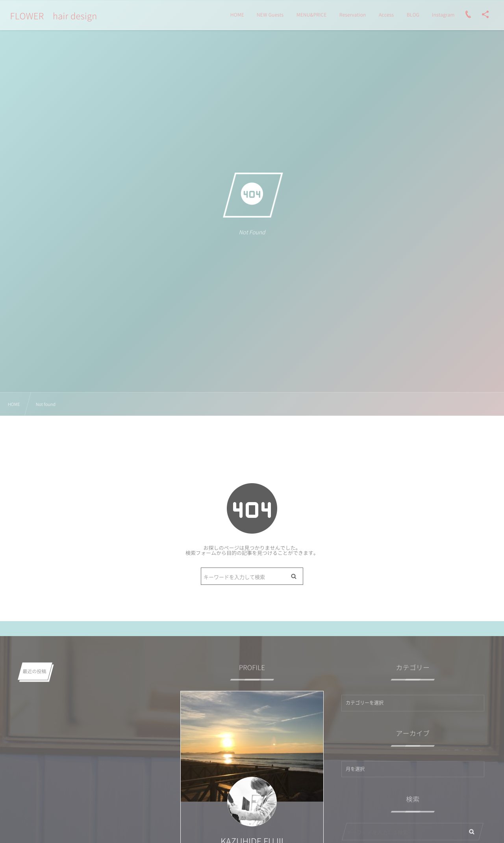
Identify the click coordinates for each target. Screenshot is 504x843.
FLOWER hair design (54, 16)
